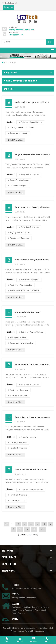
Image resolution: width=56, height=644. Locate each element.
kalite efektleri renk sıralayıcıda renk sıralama (33, 365)
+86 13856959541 (34, 589)
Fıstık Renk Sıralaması (17, 448)
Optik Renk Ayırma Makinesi (31, 332)
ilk (7, 524)
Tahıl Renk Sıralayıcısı (17, 186)
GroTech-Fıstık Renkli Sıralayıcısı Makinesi (33, 470)
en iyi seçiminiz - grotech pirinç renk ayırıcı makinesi (33, 102)
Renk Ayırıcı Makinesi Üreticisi (20, 343)
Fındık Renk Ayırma (27, 437)
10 (27, 529)
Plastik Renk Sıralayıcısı (29, 280)
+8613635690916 (16, 35)
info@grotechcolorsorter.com (22, 30)
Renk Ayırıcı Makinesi (17, 338)
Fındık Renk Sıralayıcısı (18, 396)
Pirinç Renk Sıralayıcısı (29, 175)
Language (8, 7)
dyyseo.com (40, 631)
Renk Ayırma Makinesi (18, 133)
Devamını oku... (15, 140)
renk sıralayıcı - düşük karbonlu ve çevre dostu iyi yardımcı (33, 260)
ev (4, 62)
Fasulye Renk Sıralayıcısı (19, 238)
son (42, 529)
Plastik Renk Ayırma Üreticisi (20, 285)
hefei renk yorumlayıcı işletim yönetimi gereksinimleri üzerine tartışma (33, 207)
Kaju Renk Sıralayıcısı (17, 443)
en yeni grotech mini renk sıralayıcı (33, 155)
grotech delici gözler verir (28, 312)
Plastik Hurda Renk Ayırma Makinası (23, 291)
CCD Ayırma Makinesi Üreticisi (21, 128)
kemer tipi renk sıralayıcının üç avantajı (33, 417)
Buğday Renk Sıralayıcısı (19, 233)
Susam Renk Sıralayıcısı (18, 180)
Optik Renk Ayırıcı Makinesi (30, 122)
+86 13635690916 (19, 589)
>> (34, 529)
